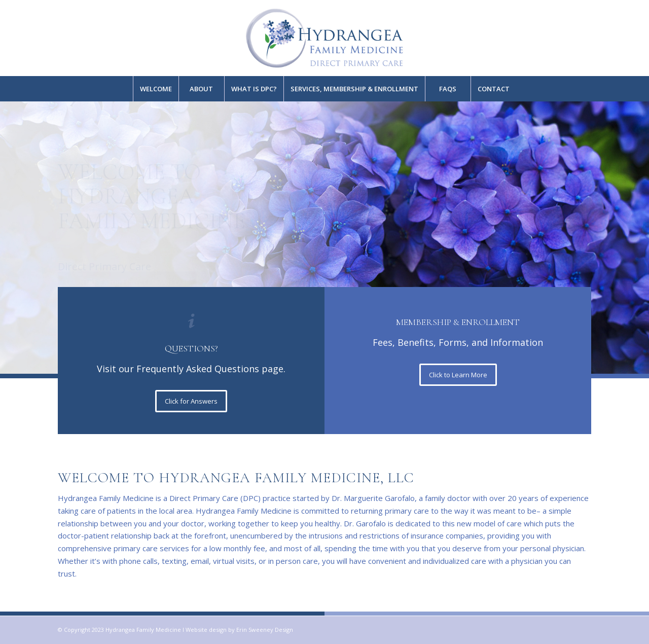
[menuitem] (156, 89)
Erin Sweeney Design (265, 630)
